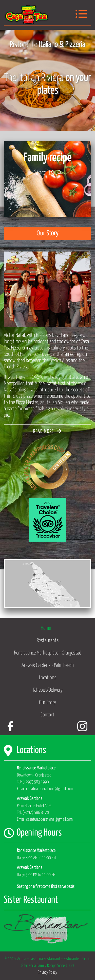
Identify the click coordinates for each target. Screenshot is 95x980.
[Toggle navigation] (81, 15)
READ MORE (48, 431)
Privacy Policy (48, 973)
